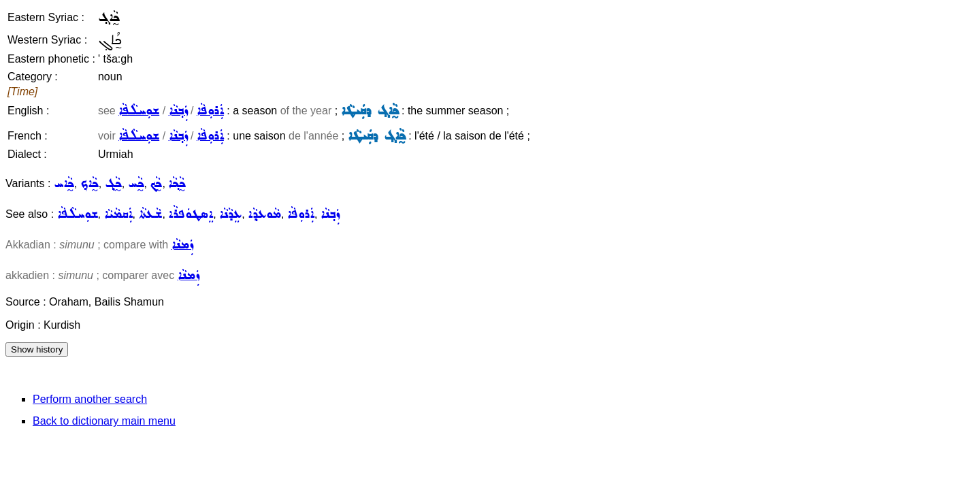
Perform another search (90, 399)
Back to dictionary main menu (104, 421)
